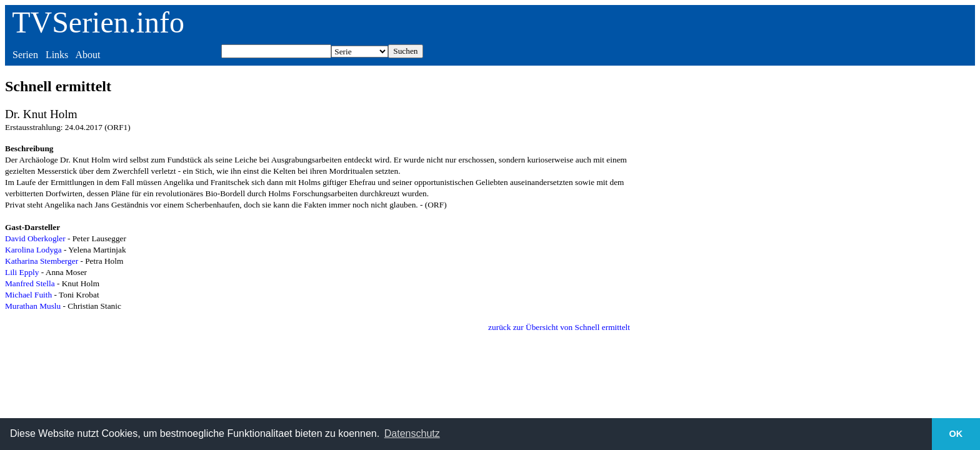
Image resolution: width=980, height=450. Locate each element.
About (87, 55)
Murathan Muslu (33, 306)
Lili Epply (22, 272)
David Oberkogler (35, 238)
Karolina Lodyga (33, 250)
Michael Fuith (28, 295)
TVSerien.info (98, 22)
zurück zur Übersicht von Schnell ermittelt (559, 327)
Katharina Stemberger (42, 261)
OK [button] (956, 434)
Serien (25, 55)
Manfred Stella (30, 283)
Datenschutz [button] (412, 433)
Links (57, 55)
